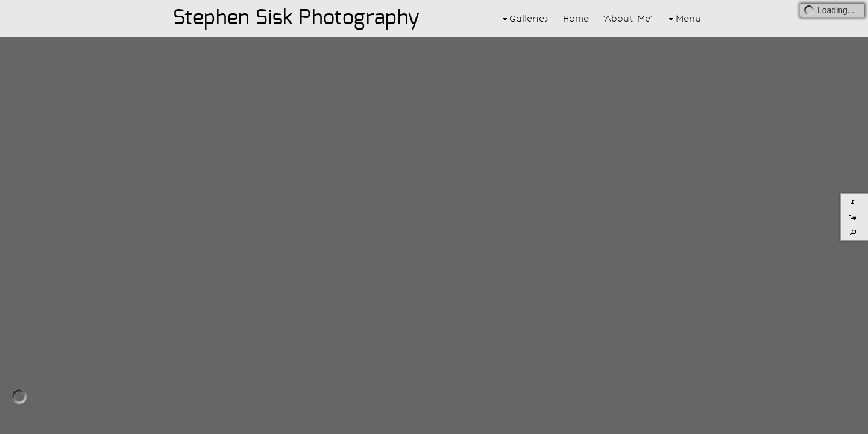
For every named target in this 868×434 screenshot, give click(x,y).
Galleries (524, 19)
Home (576, 19)
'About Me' (627, 19)
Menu (684, 19)
